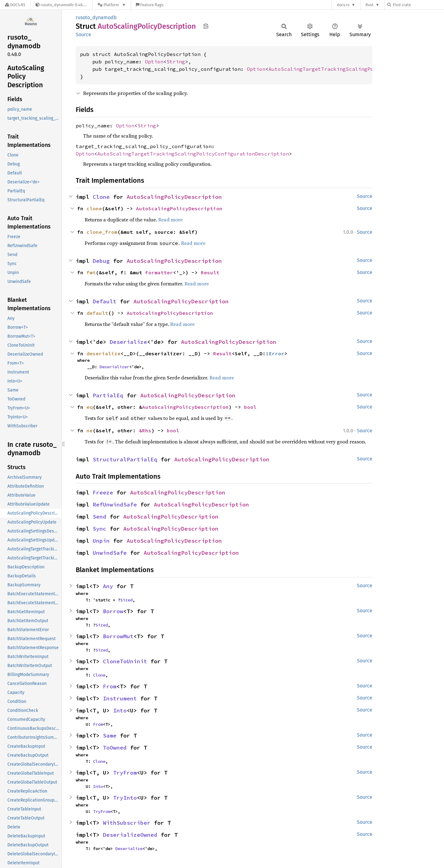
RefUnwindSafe (115, 505)
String (176, 62)
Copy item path (206, 26)
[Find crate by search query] (418, 5)
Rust (370, 5)
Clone (101, 197)
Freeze (103, 492)
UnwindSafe (110, 553)
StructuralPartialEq (125, 459)
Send (99, 517)
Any (108, 586)
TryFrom (125, 773)
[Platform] (112, 5)
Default (105, 301)
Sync (99, 529)
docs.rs (343, 5)
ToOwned (115, 748)
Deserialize (128, 342)
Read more (170, 220)
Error (277, 353)
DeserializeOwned (130, 835)
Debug (101, 261)
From (110, 686)
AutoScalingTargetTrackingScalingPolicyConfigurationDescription (193, 154)
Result (210, 272)
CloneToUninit (125, 661)
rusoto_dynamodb (96, 17)
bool (250, 407)
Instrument (120, 698)
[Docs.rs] (15, 5)
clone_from (102, 232)
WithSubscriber (127, 823)
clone (94, 208)
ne (90, 430)
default (97, 313)
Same (110, 735)
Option (154, 62)
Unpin (101, 541)
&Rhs (145, 430)
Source (83, 34)
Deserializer (114, 367)
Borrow (113, 611)
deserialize (104, 353)
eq (90, 407)
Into (120, 710)
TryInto (125, 798)
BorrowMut (118, 636)
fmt (91, 272)
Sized (126, 600)
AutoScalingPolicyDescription (174, 197)
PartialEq (108, 395)
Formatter (159, 272)
